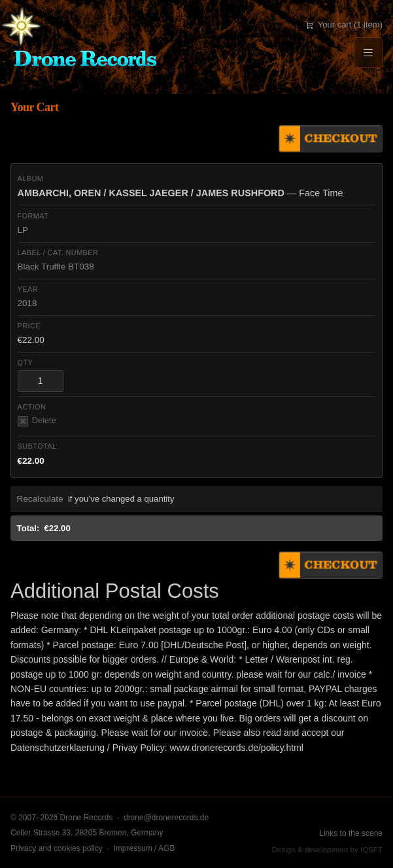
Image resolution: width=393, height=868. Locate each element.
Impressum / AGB (144, 848)
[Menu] (368, 53)
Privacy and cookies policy (57, 848)
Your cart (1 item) (344, 25)
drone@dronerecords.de (166, 818)
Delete (37, 421)
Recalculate (40, 499)
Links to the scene (351, 833)
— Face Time (180, 193)
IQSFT (371, 850)
